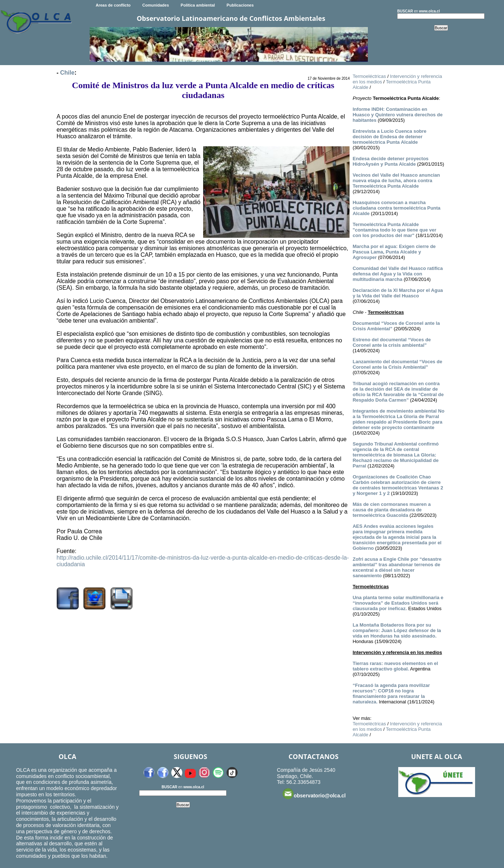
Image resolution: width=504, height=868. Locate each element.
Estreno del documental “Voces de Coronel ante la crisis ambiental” (392, 342)
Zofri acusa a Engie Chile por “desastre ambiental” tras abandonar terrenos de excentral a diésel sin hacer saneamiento (397, 567)
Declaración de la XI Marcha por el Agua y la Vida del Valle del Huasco (398, 293)
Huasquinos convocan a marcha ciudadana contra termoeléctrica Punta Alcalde (396, 208)
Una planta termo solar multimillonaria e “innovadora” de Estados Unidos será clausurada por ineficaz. (398, 603)
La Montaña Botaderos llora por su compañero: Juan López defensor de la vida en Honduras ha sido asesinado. (397, 630)
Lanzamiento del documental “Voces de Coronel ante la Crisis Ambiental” (397, 364)
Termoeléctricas (369, 76)
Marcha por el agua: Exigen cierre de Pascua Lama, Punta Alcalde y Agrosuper (394, 252)
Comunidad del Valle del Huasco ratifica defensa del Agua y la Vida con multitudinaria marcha (397, 274)
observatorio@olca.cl (314, 794)
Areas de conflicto (113, 5)
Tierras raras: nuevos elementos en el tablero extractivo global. (395, 666)
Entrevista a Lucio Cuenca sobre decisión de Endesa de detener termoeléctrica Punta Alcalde (389, 137)
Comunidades (156, 5)
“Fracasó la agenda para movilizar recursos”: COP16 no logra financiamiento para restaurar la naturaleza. (391, 694)
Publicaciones (240, 5)
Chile (67, 73)
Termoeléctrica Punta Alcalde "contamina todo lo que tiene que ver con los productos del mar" (394, 230)
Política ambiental (198, 5)
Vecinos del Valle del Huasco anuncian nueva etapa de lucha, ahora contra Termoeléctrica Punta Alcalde (396, 181)
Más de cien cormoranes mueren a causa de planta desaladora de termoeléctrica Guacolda (391, 510)
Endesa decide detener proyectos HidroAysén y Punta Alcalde (390, 161)
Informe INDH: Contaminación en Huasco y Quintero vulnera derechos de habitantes (397, 115)
